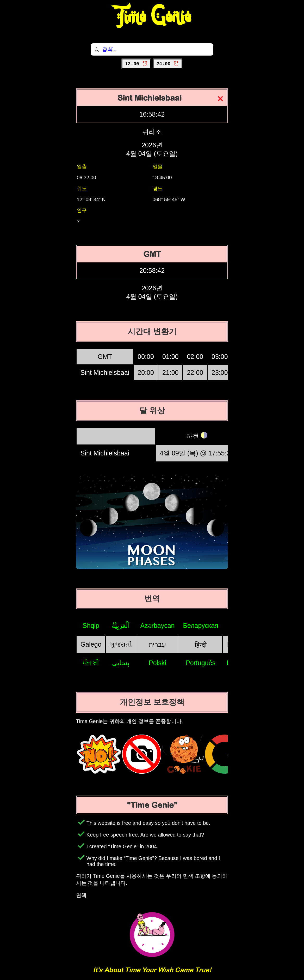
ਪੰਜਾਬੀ (91, 663)
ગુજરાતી (121, 644)
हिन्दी (201, 645)
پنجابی (121, 663)
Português (201, 663)
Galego (91, 644)
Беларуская (201, 626)
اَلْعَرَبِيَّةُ (121, 626)
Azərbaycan (157, 626)
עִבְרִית (157, 644)
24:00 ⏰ (168, 64)
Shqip (91, 626)
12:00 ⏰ (136, 64)
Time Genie (152, 17)
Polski (157, 663)
